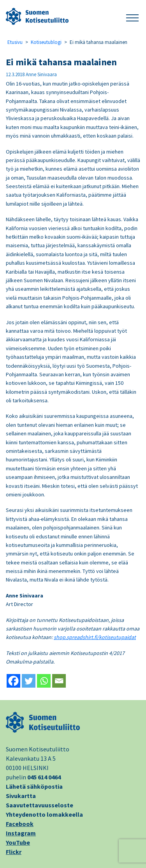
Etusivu (15, 42)
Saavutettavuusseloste (40, 805)
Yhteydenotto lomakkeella (44, 814)
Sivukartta (21, 796)
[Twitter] (29, 681)
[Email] (59, 681)
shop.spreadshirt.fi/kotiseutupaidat (95, 637)
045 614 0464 (44, 777)
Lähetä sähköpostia (34, 786)
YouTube (18, 842)
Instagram (21, 833)
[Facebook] (13, 681)
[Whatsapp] (44, 681)
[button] (132, 17)
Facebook (20, 824)
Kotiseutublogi (46, 42)
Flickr (14, 852)
